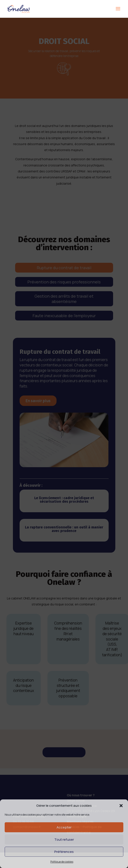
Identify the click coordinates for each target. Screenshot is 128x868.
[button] (121, 806)
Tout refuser (64, 839)
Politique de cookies (62, 862)
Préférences (64, 852)
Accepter (64, 827)
